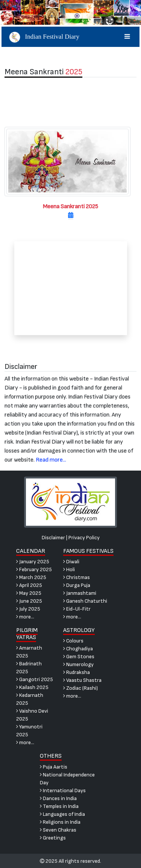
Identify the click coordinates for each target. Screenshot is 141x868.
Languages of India (62, 814)
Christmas (77, 577)
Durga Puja (77, 585)
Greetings (53, 838)
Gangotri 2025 (35, 679)
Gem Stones (79, 657)
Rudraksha (77, 672)
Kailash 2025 (32, 687)
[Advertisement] (70, 102)
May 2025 (29, 593)
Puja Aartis (54, 767)
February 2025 (34, 569)
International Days (63, 791)
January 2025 (33, 562)
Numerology (78, 664)
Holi (69, 569)
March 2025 (31, 577)
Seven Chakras (58, 830)
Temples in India (59, 806)
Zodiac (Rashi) (80, 688)
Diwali (71, 562)
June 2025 (29, 601)
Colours (73, 641)
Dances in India (58, 798)
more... (25, 617)
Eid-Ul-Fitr (77, 609)
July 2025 (28, 609)
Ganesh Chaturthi (85, 601)
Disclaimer (53, 538)
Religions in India (60, 822)
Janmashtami (80, 593)
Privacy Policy (84, 538)
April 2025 (29, 585)
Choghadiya (78, 649)
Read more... (51, 460)
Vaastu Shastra (82, 680)
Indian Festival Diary (71, 37)
